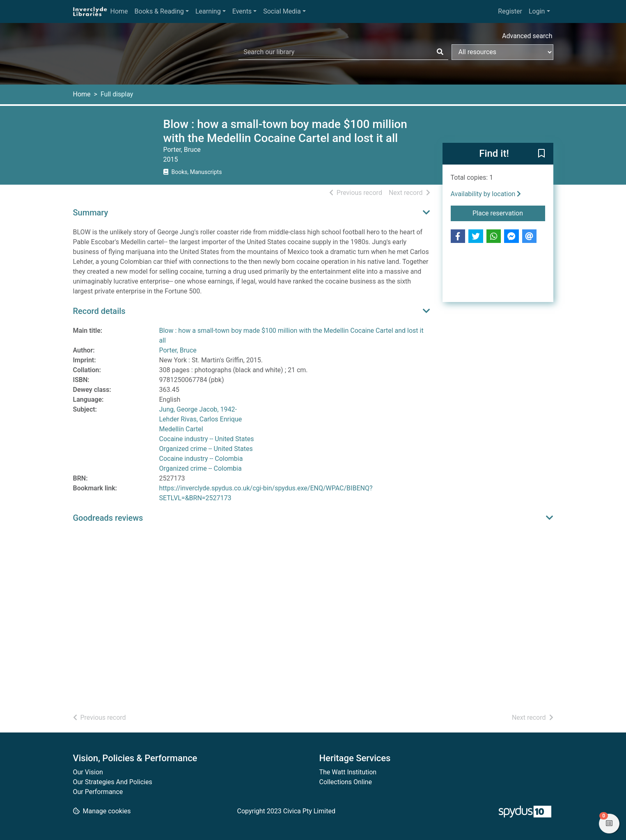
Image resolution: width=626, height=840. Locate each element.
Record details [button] (99, 311)
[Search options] (502, 52)
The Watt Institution (348, 772)
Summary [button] (91, 213)
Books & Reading (159, 11)
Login (537, 11)
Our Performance (98, 792)
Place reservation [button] (509, 213)
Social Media (282, 11)
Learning (208, 11)
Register (510, 11)
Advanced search (527, 36)
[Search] (440, 52)
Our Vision (88, 772)
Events (242, 11)
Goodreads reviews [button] (108, 518)
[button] (541, 154)
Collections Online (346, 782)
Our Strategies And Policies (113, 782)
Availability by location (486, 194)
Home (119, 11)
